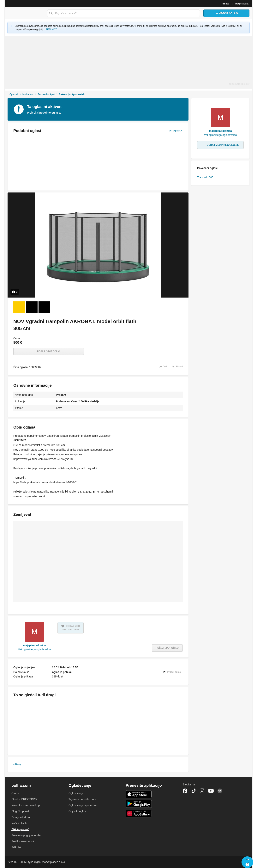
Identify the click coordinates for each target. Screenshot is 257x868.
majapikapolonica (34, 645)
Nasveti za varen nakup (26, 805)
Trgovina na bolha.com (82, 799)
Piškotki (16, 847)
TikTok (194, 791)
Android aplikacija (139, 804)
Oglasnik (14, 94)
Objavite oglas (77, 811)
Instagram (202, 791)
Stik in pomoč (20, 829)
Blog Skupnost (20, 811)
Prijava (226, 4)
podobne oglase (50, 113)
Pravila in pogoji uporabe (26, 835)
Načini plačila (19, 823)
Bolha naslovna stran (25, 13)
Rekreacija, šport (46, 94)
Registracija (242, 4)
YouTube (211, 791)
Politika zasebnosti (23, 841)
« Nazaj (17, 764)
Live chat (247, 862)
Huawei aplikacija (139, 814)
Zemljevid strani (21, 817)
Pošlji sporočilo (49, 351)
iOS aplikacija (139, 794)
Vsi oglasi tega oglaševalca (34, 649)
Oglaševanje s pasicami (83, 805)
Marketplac (28, 94)
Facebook (185, 791)
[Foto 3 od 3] (44, 307)
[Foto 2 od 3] (32, 307)
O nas (15, 793)
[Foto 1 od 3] (19, 307)
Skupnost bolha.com (220, 791)
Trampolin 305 (205, 177)
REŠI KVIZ (51, 29)
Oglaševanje (76, 793)
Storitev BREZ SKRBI (24, 799)
